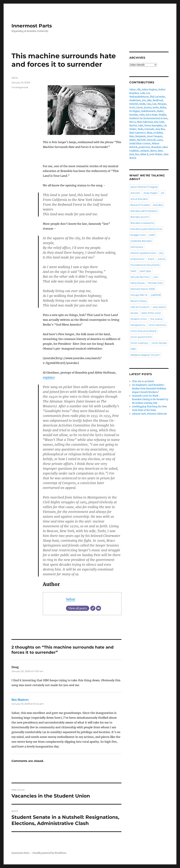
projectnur (144, 147)
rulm (142, 115)
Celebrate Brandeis (141, 241)
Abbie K (144, 154)
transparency (138, 325)
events (161, 259)
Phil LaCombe (157, 97)
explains (49, 377)
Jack (132, 154)
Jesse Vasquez (155, 136)
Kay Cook (159, 122)
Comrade (149, 129)
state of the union (151, 313)
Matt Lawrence (137, 133)
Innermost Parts (32, 26)
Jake (149, 100)
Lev (148, 93)
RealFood (158, 100)
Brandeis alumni (140, 217)
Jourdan (134, 115)
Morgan (162, 104)
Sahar (71, 599)
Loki (142, 93)
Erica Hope (152, 115)
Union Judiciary (139, 343)
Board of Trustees (140, 205)
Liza (149, 104)
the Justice (156, 319)
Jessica (148, 108)
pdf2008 (156, 295)
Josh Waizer (156, 154)
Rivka (163, 108)
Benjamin (141, 136)
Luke (141, 126)
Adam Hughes (150, 90)
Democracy (137, 247)
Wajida (162, 115)
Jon (144, 100)
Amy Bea (160, 129)
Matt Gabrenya (145, 122)
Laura (160, 140)
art (163, 193)
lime (160, 151)
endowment (137, 259)
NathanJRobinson (139, 97)
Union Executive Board (143, 331)
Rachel (133, 126)
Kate (132, 136)
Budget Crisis (138, 235)
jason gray (145, 271)
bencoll (151, 140)
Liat (154, 104)
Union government (141, 337)
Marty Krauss (138, 283)
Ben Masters (20, 700)
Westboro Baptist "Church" (145, 355)
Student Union (139, 319)
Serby (156, 108)
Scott (132, 108)
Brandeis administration (144, 211)
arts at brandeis (139, 199)
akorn (153, 151)
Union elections (157, 325)
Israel (133, 271)
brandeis (158, 205)
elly (139, 90)
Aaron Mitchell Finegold (144, 187)
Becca (132, 122)
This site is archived (143, 381)
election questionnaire (143, 253)
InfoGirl (134, 104)
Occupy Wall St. (139, 295)
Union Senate (159, 343)
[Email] (98, 608)
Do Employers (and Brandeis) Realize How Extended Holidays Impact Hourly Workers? (149, 389)
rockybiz (158, 133)
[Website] (93, 608)
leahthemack (148, 111)
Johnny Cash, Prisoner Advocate (150, 414)
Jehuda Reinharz (140, 277)
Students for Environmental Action (148, 118)
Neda (140, 129)
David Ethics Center (140, 144)
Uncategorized (20, 87)
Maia (149, 133)
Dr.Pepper (135, 111)
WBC (133, 349)
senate (134, 313)
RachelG (142, 140)
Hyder (160, 111)
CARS (152, 235)
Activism (135, 193)
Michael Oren (156, 283)
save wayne (159, 307)
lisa (137, 154)
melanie (145, 151)
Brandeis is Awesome (142, 223)
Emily (142, 104)
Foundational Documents (145, 265)
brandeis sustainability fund (146, 229)
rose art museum (140, 307)
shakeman (135, 100)
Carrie (139, 108)
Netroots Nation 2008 (142, 289)
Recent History (139, 301)
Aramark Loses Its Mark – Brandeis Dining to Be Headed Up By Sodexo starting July (150, 399)
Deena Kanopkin (153, 126)
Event (151, 259)
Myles (133, 140)
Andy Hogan (151, 193)
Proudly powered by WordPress (49, 853)
